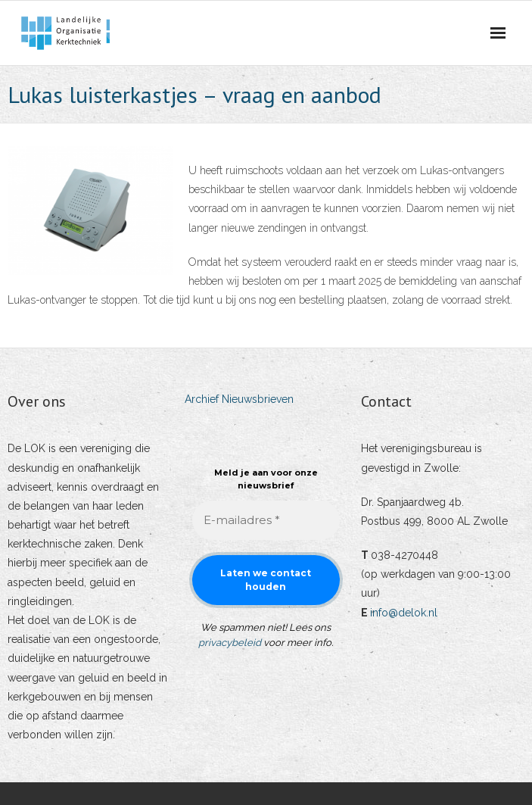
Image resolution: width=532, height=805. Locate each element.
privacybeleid (230, 643)
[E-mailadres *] (266, 521)
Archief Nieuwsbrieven (239, 399)
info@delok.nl (404, 613)
